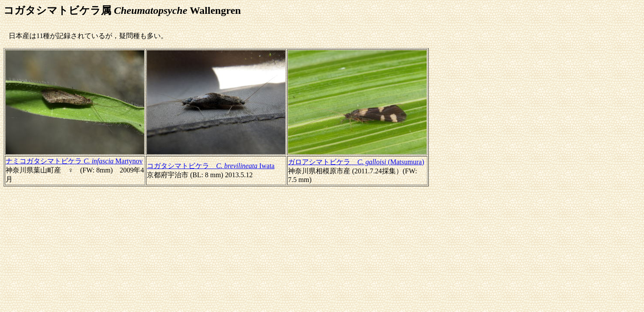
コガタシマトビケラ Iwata (211, 166)
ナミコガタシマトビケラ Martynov (74, 161)
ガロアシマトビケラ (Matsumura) (356, 162)
